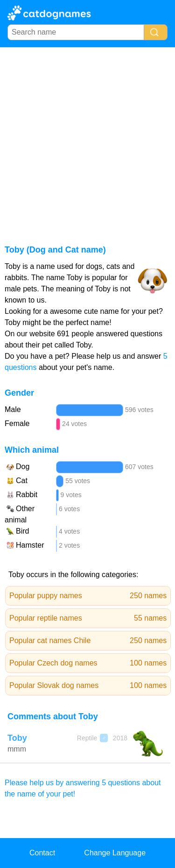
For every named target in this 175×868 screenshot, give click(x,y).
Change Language (115, 853)
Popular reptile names (88, 618)
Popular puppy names (88, 596)
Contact (42, 853)
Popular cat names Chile (88, 641)
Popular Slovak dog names (88, 686)
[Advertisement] (87, 140)
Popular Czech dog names (88, 663)
